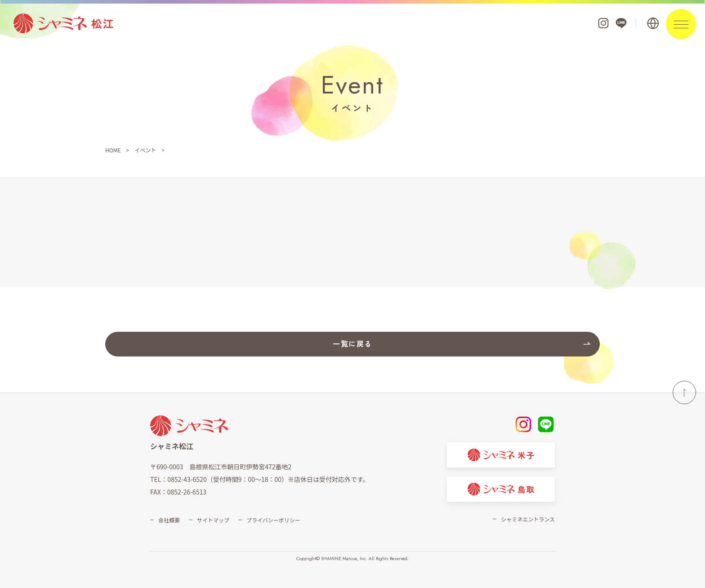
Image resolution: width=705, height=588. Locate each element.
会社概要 (169, 520)
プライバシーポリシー (273, 520)
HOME (113, 150)
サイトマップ (213, 520)
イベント (145, 150)
